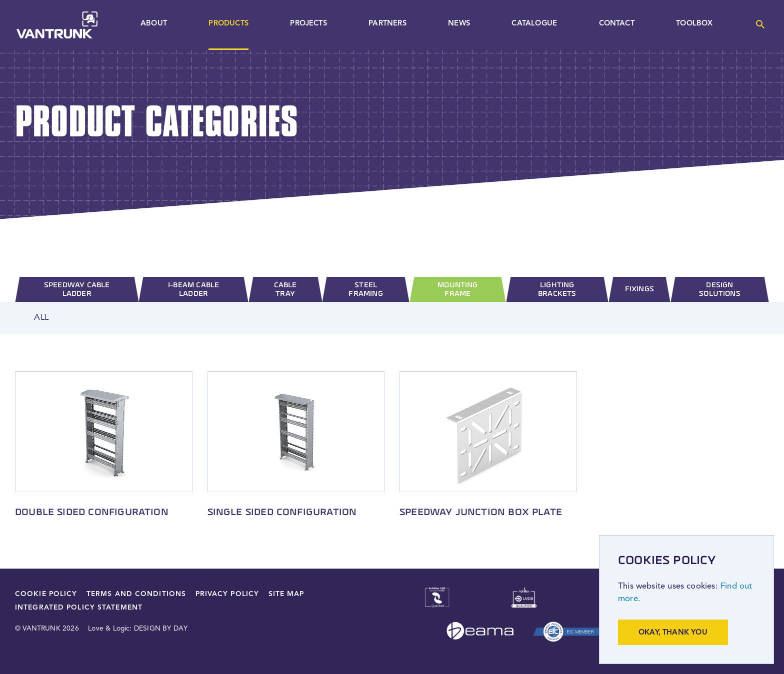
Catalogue (534, 24)
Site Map (286, 594)
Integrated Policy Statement (79, 608)
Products (228, 24)
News (459, 24)
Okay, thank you (673, 633)
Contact (617, 24)
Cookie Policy (46, 594)
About (154, 24)
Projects (308, 24)
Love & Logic (109, 629)
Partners (387, 24)
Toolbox (694, 24)
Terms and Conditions (136, 594)
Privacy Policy (227, 594)
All (41, 318)
